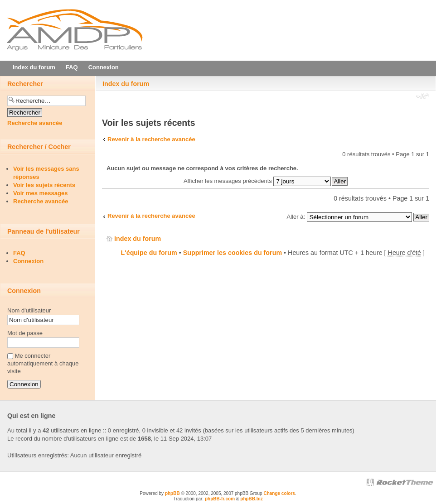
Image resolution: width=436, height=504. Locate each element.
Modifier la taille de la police (423, 97)
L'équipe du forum (149, 253)
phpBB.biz (251, 499)
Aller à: (296, 217)
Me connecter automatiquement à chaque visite (43, 363)
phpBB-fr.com (220, 499)
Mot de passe (25, 333)
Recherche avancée (35, 123)
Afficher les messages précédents (257, 181)
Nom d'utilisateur (29, 310)
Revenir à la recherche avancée (151, 139)
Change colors (279, 493)
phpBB (172, 493)
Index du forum (126, 84)
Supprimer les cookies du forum (233, 253)
